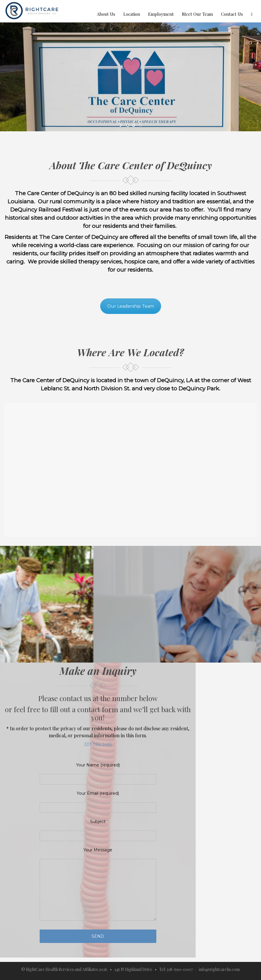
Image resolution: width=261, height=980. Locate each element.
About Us (106, 14)
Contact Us (232, 14)
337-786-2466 (98, 745)
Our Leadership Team (130, 306)
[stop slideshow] (140, 125)
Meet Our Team (197, 14)
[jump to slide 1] (128, 125)
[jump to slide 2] (134, 125)
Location (132, 14)
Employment (161, 14)
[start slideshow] (121, 125)
